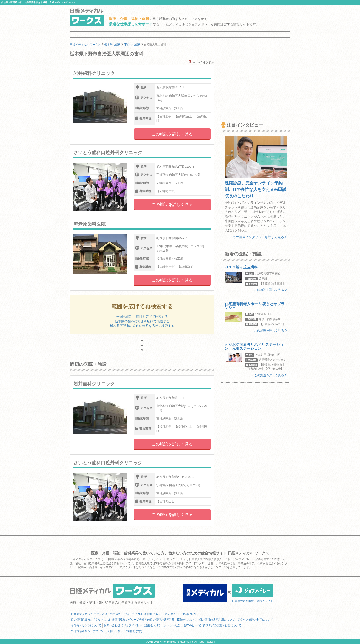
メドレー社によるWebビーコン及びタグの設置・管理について (203, 625)
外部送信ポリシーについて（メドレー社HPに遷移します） (107, 631)
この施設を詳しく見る (172, 134)
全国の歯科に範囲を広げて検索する (142, 317)
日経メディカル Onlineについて (143, 614)
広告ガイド (172, 614)
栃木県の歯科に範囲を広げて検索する (142, 321)
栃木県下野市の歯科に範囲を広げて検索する (142, 326)
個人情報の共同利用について (217, 620)
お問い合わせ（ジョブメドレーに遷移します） (133, 625)
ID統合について (187, 620)
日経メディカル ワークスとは (89, 614)
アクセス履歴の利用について (255, 620)
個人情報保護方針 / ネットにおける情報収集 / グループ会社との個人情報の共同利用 (123, 620)
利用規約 (115, 614)
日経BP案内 (189, 614)
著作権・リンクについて (86, 625)
